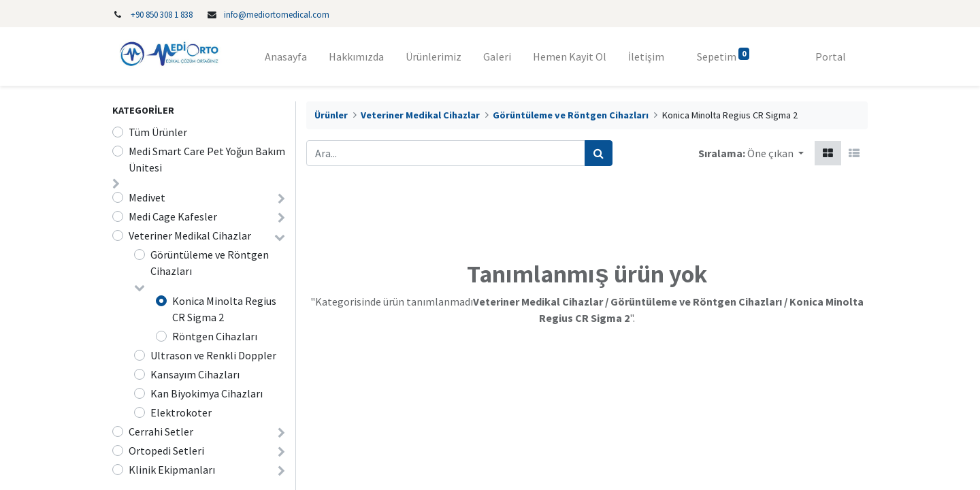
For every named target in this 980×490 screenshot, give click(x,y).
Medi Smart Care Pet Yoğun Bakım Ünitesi (207, 159)
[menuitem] (286, 56)
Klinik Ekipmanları (172, 470)
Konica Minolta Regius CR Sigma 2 (224, 309)
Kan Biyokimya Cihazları (207, 393)
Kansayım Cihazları (195, 374)
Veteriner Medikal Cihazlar (190, 235)
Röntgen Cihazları (215, 336)
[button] (775, 153)
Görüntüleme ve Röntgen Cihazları (210, 263)
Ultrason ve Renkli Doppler (213, 355)
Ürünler (331, 115)
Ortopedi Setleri (166, 451)
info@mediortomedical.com (277, 14)
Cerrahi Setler (161, 431)
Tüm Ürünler (158, 132)
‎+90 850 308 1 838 (162, 14)
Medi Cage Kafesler (173, 216)
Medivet (147, 197)
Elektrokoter (181, 412)
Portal (831, 56)
